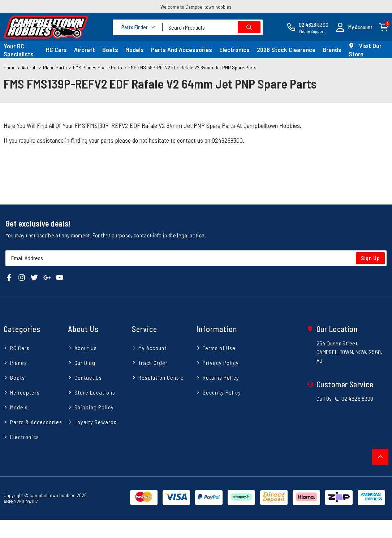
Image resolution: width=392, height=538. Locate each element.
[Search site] (249, 27)
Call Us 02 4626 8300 (345, 398)
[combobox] (213, 27)
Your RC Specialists (19, 50)
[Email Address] (196, 258)
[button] (354, 27)
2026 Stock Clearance (286, 50)
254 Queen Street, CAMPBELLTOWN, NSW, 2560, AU (350, 352)
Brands (332, 50)
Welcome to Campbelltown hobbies (196, 7)
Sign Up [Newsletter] (371, 258)
